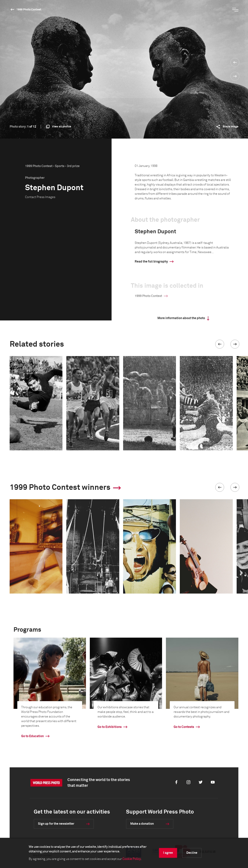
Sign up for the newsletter (56, 824)
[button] (220, 344)
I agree (168, 853)
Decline (192, 853)
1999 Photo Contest (29, 10)
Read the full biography (151, 262)
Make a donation (142, 824)
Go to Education (32, 736)
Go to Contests (184, 727)
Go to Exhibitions (110, 727)
